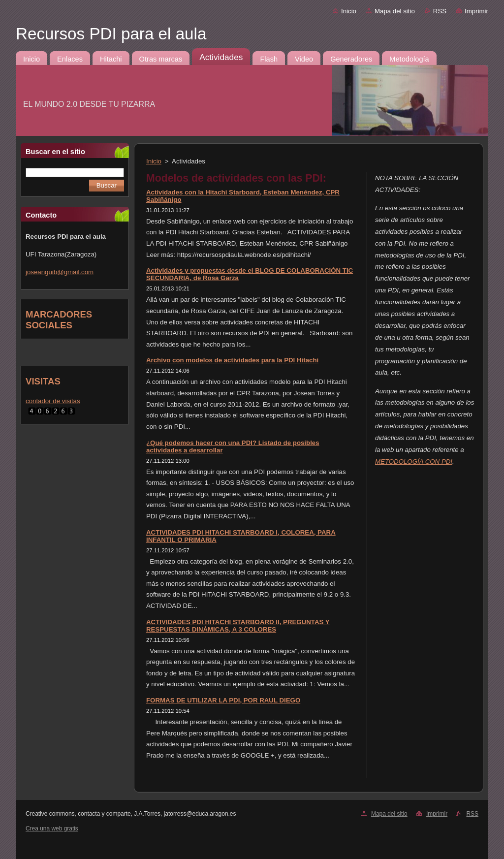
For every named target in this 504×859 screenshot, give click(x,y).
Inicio (349, 11)
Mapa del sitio (395, 11)
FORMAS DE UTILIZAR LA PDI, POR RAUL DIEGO (223, 700)
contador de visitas (53, 401)
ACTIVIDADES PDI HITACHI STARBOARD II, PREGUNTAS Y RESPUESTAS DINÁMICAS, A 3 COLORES (238, 626)
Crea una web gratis (52, 828)
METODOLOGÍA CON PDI (414, 461)
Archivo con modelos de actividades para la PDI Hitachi (232, 360)
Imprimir (476, 11)
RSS (440, 11)
